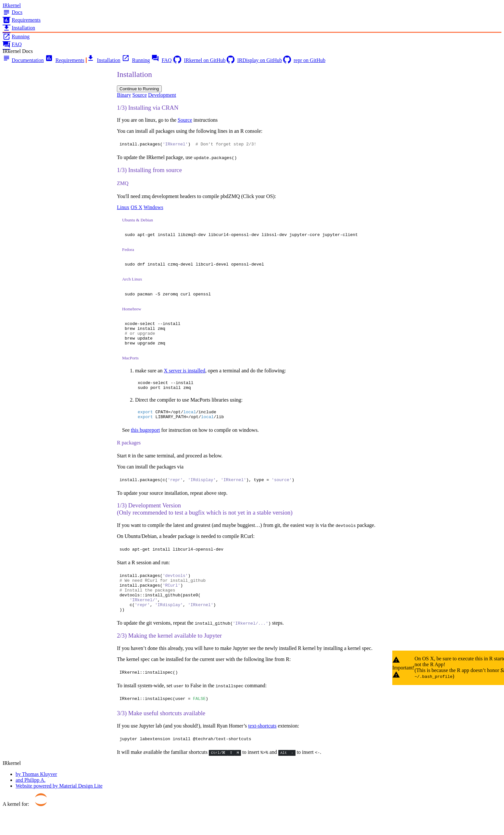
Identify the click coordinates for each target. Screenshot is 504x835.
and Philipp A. (31, 805)
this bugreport (145, 443)
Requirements (22, 20)
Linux (123, 208)
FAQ (12, 44)
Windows (153, 208)
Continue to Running (139, 89)
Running (16, 37)
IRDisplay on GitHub (254, 60)
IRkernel (12, 5)
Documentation (23, 60)
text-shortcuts (262, 750)
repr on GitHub (304, 60)
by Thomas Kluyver (36, 799)
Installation (19, 28)
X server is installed (184, 379)
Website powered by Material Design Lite (59, 811)
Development (162, 95)
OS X (136, 208)
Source (140, 95)
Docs (13, 12)
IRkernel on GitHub (199, 60)
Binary (124, 95)
